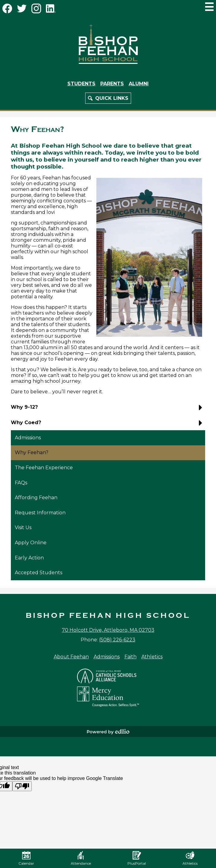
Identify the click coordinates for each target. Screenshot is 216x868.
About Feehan (71, 657)
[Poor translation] (22, 786)
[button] (108, 98)
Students (81, 84)
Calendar (26, 858)
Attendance (81, 858)
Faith (131, 657)
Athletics (152, 657)
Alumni (139, 84)
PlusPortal (137, 858)
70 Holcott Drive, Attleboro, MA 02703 (108, 630)
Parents (112, 84)
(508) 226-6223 (117, 640)
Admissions (107, 657)
